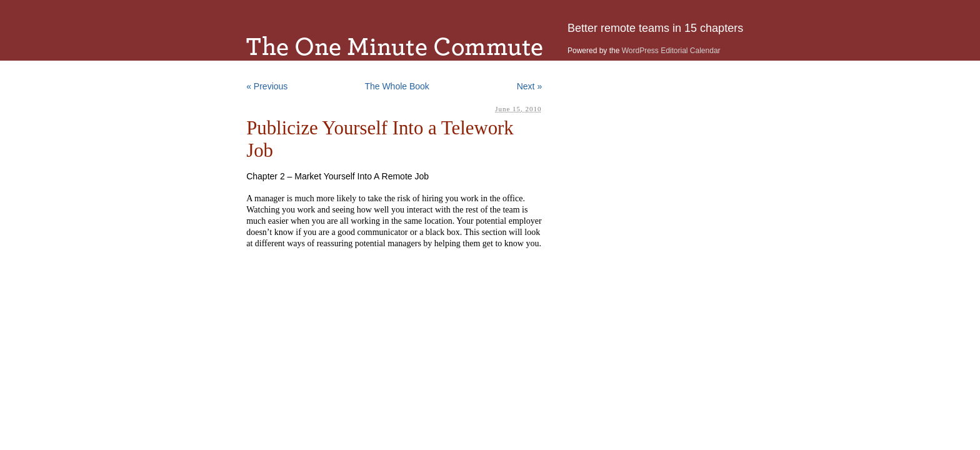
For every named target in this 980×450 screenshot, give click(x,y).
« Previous (267, 86)
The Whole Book (397, 86)
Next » (529, 86)
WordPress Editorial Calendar (671, 51)
